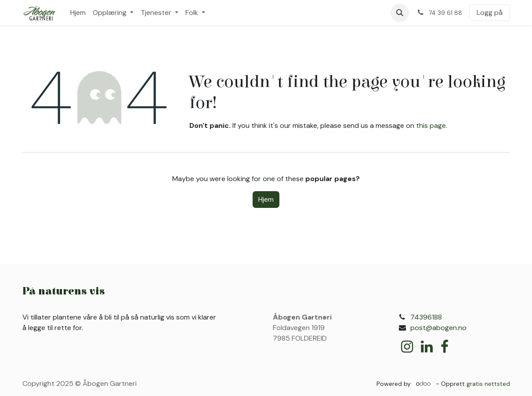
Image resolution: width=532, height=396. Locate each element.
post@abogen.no (438, 328)
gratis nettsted (488, 384)
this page (431, 125)
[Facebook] (445, 347)
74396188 (426, 317)
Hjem (266, 199)
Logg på (490, 13)
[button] (400, 13)
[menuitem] (78, 13)
